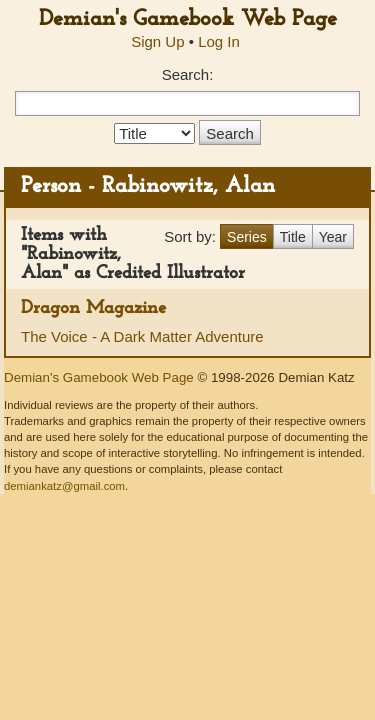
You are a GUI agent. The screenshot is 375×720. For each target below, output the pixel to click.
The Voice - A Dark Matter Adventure (142, 336)
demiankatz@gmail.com (64, 486)
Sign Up (157, 41)
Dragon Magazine (93, 308)
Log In (219, 41)
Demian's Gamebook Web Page (188, 19)
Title (293, 237)
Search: (188, 74)
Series (247, 237)
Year (333, 237)
